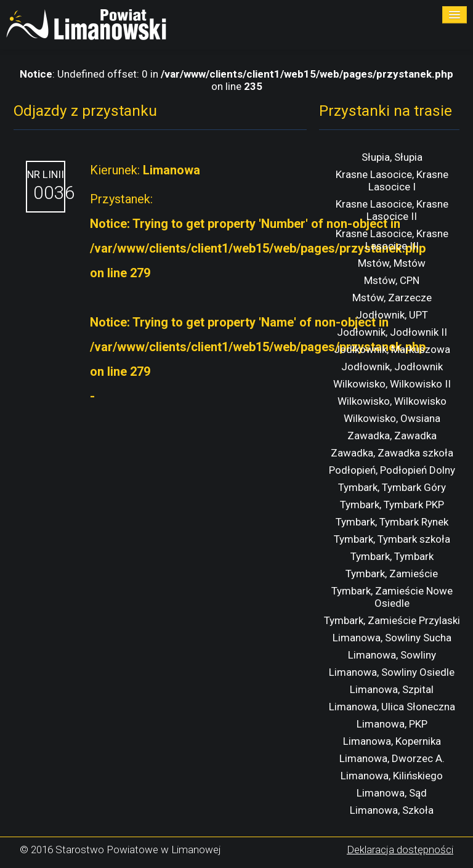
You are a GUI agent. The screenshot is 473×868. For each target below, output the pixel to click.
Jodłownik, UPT (392, 315)
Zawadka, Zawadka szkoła (392, 453)
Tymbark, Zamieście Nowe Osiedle (392, 597)
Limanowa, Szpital (392, 689)
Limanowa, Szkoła (392, 810)
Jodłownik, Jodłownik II (392, 332)
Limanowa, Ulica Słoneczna (392, 707)
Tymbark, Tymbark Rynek (392, 522)
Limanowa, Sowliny (392, 655)
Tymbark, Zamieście (392, 574)
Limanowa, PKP (392, 724)
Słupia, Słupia (392, 157)
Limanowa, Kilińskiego (392, 776)
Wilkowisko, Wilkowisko (392, 401)
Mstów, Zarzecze (392, 298)
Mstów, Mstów (392, 263)
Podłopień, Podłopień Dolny (392, 470)
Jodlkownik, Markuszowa (392, 349)
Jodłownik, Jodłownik (392, 367)
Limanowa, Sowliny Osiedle (392, 672)
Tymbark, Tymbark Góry (392, 487)
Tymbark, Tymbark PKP (392, 505)
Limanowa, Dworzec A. (392, 758)
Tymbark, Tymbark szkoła (392, 539)
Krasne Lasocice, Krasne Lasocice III (392, 240)
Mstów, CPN (392, 280)
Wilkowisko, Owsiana (392, 418)
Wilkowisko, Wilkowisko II (392, 384)
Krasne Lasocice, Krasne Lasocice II (392, 210)
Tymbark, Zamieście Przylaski (392, 620)
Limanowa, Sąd (392, 793)
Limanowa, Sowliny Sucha (392, 638)
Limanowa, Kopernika (392, 741)
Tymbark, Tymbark (392, 556)
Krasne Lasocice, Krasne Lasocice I (392, 180)
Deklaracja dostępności (400, 850)
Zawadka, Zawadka (392, 436)
